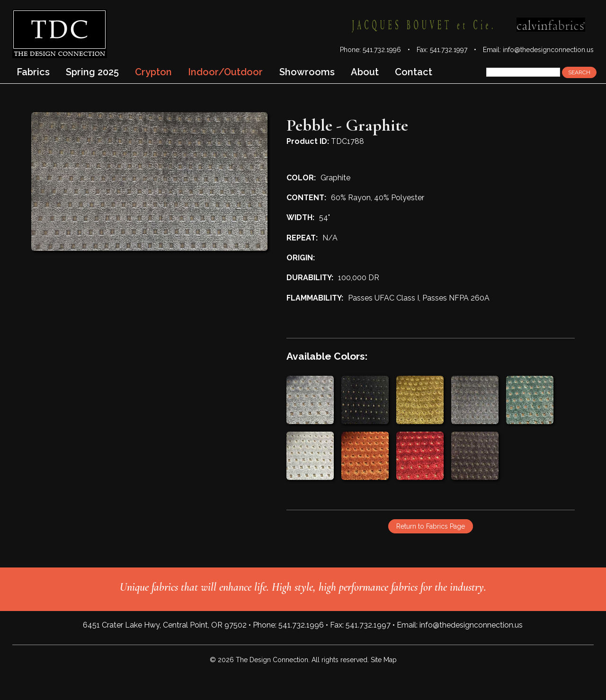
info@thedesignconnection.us (548, 50)
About (365, 72)
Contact (414, 72)
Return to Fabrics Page (431, 526)
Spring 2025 (92, 72)
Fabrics (33, 72)
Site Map (384, 660)
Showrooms (307, 72)
